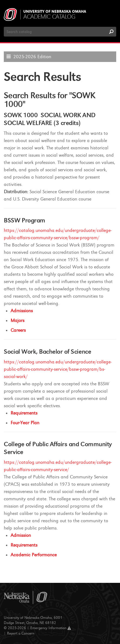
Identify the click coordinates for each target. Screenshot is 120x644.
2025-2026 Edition (32, 57)
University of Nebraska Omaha (55, 12)
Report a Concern (21, 633)
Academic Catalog (49, 17)
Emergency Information (51, 628)
